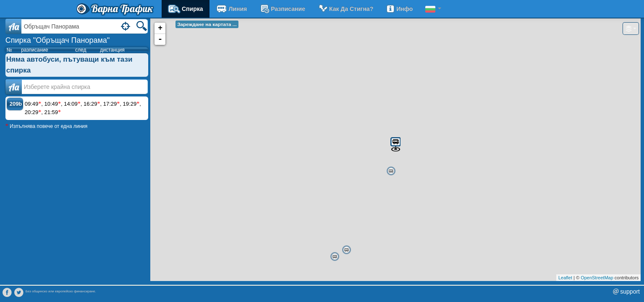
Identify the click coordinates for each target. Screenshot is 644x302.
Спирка (186, 9)
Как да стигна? (346, 9)
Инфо (399, 9)
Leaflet (565, 278)
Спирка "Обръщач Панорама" (58, 40)
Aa (14, 26)
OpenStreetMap (597, 278)
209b (16, 104)
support (630, 292)
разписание (282, 9)
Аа (14, 87)
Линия (232, 9)
